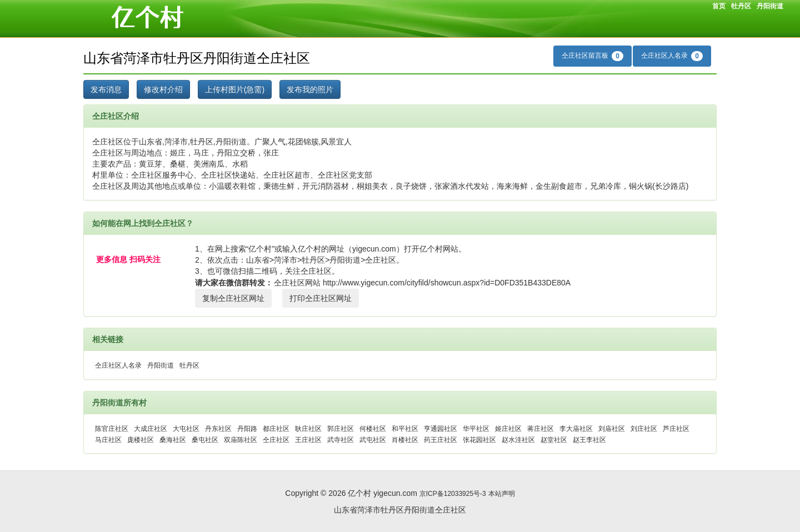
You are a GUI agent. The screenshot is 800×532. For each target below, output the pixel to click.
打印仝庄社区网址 (321, 298)
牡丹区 (741, 6)
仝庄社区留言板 (592, 56)
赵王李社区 (589, 440)
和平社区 (405, 429)
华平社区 (476, 429)
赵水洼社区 (518, 440)
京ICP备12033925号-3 (453, 494)
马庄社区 (108, 440)
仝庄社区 (276, 440)
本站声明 (502, 494)
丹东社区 (218, 429)
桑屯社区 (205, 440)
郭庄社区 (341, 429)
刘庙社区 (612, 429)
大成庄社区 (151, 429)
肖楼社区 (405, 440)
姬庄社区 (508, 429)
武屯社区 (373, 440)
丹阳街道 (770, 6)
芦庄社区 (676, 429)
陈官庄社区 (112, 429)
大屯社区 (186, 429)
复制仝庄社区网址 (233, 298)
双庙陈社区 (241, 440)
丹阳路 (247, 429)
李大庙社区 (576, 429)
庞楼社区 (141, 440)
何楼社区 (373, 429)
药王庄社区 (441, 440)
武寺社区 (341, 440)
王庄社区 (308, 440)
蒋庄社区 (541, 429)
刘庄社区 (644, 429)
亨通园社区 (441, 429)
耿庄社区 (308, 429)
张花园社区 (479, 440)
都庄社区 (276, 429)
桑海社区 (173, 440)
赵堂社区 (554, 440)
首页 (719, 6)
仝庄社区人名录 (672, 56)
